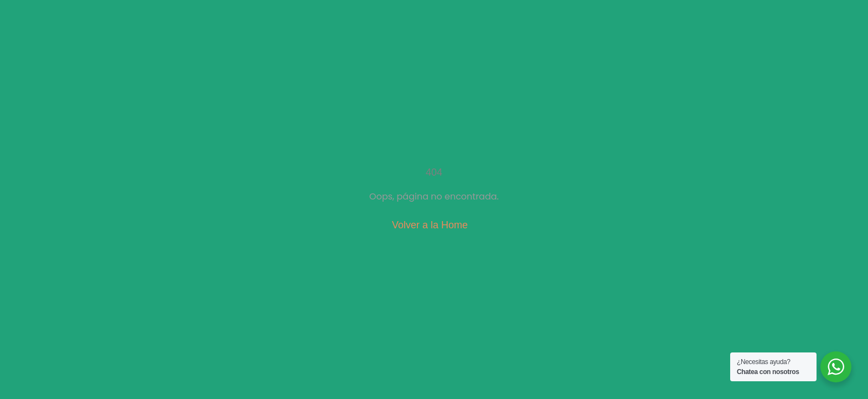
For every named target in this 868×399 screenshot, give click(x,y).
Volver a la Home (430, 225)
